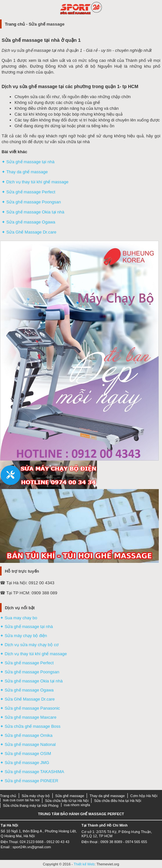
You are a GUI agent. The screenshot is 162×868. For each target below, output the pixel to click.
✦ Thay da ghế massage (25, 172)
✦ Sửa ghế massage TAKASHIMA (32, 772)
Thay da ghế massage (107, 796)
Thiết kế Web (84, 864)
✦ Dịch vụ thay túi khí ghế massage (35, 182)
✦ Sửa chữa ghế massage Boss (30, 726)
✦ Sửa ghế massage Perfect (28, 192)
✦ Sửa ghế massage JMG (25, 763)
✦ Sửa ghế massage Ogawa (28, 222)
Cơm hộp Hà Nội (144, 796)
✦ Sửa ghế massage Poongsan (31, 202)
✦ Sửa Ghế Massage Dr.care (29, 232)
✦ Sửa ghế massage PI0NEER (29, 781)
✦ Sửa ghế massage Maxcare (28, 717)
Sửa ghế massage (70, 796)
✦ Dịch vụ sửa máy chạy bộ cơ (29, 645)
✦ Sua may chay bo (19, 618)
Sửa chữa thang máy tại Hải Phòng (31, 805)
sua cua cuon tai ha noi (21, 800)
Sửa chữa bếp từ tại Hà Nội (67, 801)
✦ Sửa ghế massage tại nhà (28, 162)
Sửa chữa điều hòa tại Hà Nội (118, 801)
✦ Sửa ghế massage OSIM (26, 754)
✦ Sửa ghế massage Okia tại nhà (33, 212)
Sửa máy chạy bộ (36, 796)
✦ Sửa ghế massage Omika (26, 735)
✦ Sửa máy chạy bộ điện (23, 636)
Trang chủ (15, 24)
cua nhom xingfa (77, 805)
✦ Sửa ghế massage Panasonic (30, 708)
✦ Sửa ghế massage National (28, 744)
